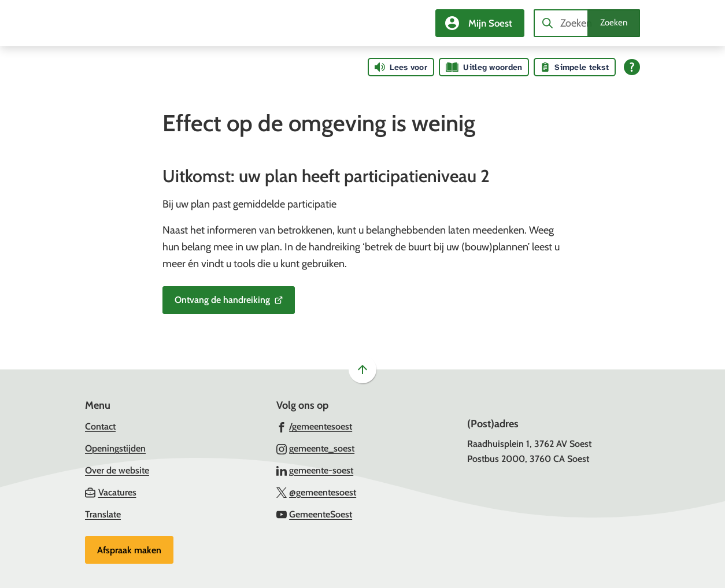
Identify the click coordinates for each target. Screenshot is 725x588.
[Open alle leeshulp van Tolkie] (632, 67)
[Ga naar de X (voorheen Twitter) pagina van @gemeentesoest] (317, 492)
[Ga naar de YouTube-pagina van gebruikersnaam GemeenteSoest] (315, 514)
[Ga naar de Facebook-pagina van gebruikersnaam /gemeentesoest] (315, 426)
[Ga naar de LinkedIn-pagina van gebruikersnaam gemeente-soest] (315, 470)
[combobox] (587, 23)
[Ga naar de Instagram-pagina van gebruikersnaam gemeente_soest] (316, 448)
